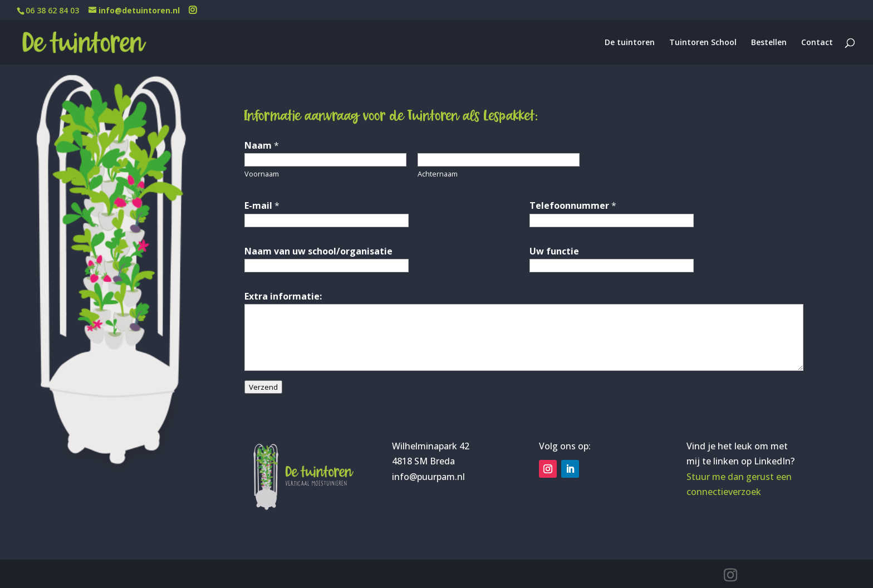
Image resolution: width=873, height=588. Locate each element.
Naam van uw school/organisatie (318, 251)
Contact (817, 43)
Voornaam (262, 174)
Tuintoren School (703, 43)
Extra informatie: (283, 296)
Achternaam (438, 174)
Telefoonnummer (573, 205)
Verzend (263, 387)
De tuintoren (630, 43)
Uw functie (554, 251)
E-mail (262, 205)
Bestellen (769, 43)
